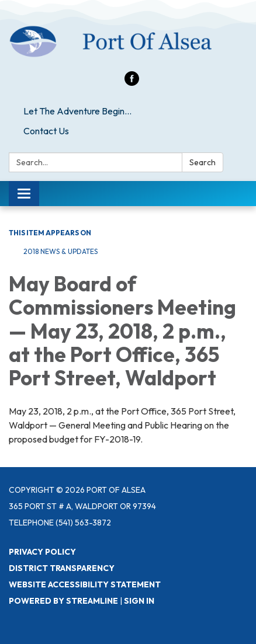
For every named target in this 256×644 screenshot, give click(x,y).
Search (203, 162)
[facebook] (132, 82)
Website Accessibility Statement (85, 584)
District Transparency (62, 568)
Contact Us (46, 131)
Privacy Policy (42, 552)
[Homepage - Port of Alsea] (128, 41)
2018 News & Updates (60, 251)
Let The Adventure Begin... (77, 111)
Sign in (139, 601)
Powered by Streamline (63, 601)
